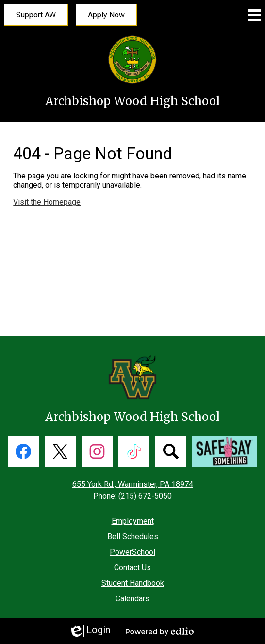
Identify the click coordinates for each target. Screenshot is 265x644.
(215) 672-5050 (145, 496)
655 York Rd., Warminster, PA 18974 (133, 484)
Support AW (36, 15)
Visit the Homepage (47, 202)
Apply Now (106, 15)
